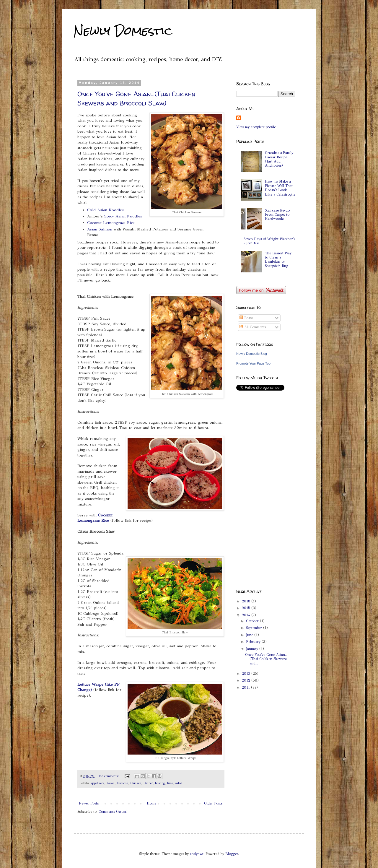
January (253, 649)
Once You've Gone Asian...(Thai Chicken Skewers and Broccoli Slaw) (136, 99)
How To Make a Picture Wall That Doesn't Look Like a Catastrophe (280, 188)
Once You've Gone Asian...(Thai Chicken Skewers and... (266, 659)
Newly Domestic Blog (252, 354)
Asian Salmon (100, 229)
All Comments (253, 327)
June (250, 635)
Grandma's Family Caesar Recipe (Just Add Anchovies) (279, 159)
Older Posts (213, 803)
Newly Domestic (123, 31)
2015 (247, 608)
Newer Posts (89, 803)
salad (179, 783)
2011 (246, 687)
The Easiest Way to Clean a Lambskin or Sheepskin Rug (278, 260)
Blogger (232, 854)
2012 (247, 680)
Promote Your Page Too (253, 363)
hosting (160, 783)
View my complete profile (256, 127)
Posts (246, 318)
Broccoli (123, 783)
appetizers (97, 783)
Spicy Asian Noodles (123, 216)
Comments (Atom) (113, 812)
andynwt (197, 854)
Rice (170, 783)
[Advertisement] (260, 490)
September (255, 628)
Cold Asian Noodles (105, 210)
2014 (247, 615)
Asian (111, 783)
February (254, 642)
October (253, 621)
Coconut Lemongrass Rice (111, 223)
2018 (247, 601)
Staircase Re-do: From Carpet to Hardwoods (278, 215)
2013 (247, 674)
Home (151, 803)
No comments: (110, 776)
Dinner (148, 783)
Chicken (136, 783)
